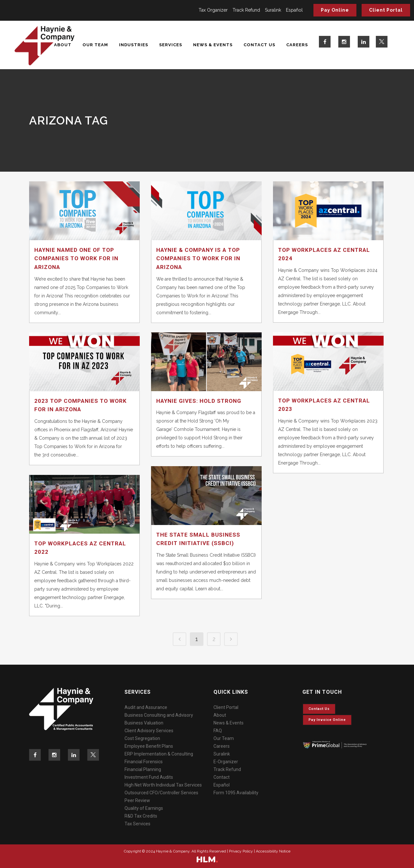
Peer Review (137, 800)
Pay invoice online (327, 720)
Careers (222, 746)
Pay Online (335, 10)
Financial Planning (143, 769)
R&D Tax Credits (141, 816)
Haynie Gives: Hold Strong (199, 401)
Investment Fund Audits (149, 777)
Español (294, 10)
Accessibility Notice (273, 851)
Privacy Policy (241, 851)
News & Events (229, 723)
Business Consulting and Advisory (159, 715)
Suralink (273, 10)
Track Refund (246, 10)
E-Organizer (226, 762)
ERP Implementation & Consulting (159, 754)
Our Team (224, 738)
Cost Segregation (142, 738)
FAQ (218, 731)
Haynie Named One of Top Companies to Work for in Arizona (76, 258)
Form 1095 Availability (236, 793)
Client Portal (386, 10)
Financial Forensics (144, 762)
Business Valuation (144, 723)
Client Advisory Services (149, 731)
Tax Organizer (213, 10)
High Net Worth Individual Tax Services (163, 785)
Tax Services (137, 824)
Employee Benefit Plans (149, 746)
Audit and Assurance (146, 707)
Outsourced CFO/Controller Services (161, 793)
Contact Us (319, 709)
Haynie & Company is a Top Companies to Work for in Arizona (198, 258)
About (220, 715)
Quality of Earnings (144, 808)
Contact (222, 777)
